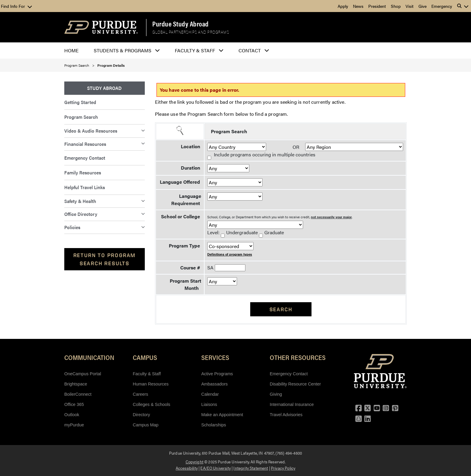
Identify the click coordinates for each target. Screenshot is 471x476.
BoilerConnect (78, 394)
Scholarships (214, 425)
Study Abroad (104, 88)
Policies (72, 227)
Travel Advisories (286, 415)
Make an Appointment (222, 415)
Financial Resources (85, 144)
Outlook (72, 415)
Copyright (194, 462)
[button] (463, 6)
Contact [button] (250, 50)
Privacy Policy (283, 468)
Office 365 (74, 404)
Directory (141, 415)
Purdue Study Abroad (181, 24)
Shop (396, 6)
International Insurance (292, 404)
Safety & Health (80, 201)
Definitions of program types (230, 254)
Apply (343, 6)
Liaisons (209, 404)
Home (71, 50)
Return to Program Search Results (105, 259)
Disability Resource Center (295, 384)
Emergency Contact (85, 158)
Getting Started (80, 102)
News (358, 6)
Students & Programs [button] (123, 50)
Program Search (77, 65)
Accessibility (187, 468)
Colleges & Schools (152, 404)
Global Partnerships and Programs (191, 32)
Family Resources (83, 172)
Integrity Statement (251, 468)
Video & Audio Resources (91, 131)
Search (281, 309)
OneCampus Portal (83, 374)
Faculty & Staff (147, 374)
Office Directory (81, 214)
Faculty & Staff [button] (195, 50)
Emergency (442, 6)
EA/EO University (216, 468)
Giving (276, 394)
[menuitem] (105, 88)
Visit (410, 6)
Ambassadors (214, 384)
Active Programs (217, 374)
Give (422, 6)
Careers (140, 394)
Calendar (210, 394)
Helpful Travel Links (85, 187)
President (377, 6)
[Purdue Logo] (101, 27)
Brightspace (76, 384)
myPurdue (74, 425)
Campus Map (146, 425)
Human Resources (151, 384)
